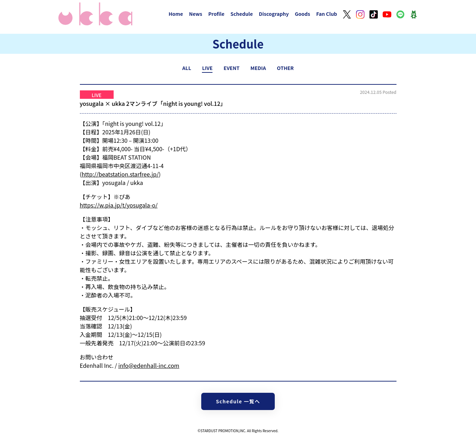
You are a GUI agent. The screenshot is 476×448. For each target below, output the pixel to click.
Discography (274, 14)
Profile (216, 14)
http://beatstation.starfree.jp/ (120, 174)
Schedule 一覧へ (238, 401)
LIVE (207, 68)
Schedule (242, 14)
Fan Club (327, 14)
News (196, 14)
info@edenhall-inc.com (149, 365)
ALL (187, 68)
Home (176, 14)
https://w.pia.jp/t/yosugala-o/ (119, 205)
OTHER (285, 68)
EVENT (232, 68)
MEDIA (258, 68)
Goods (303, 14)
